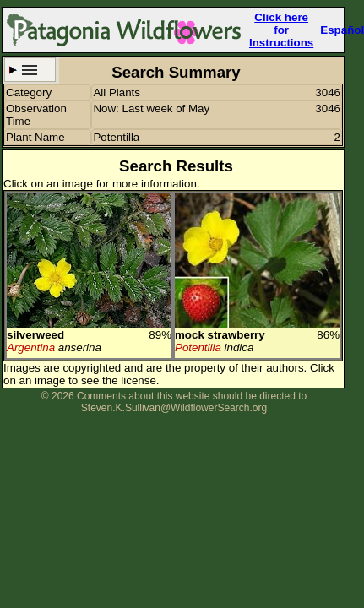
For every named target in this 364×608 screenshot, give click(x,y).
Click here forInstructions (281, 30)
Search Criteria (30, 70)
